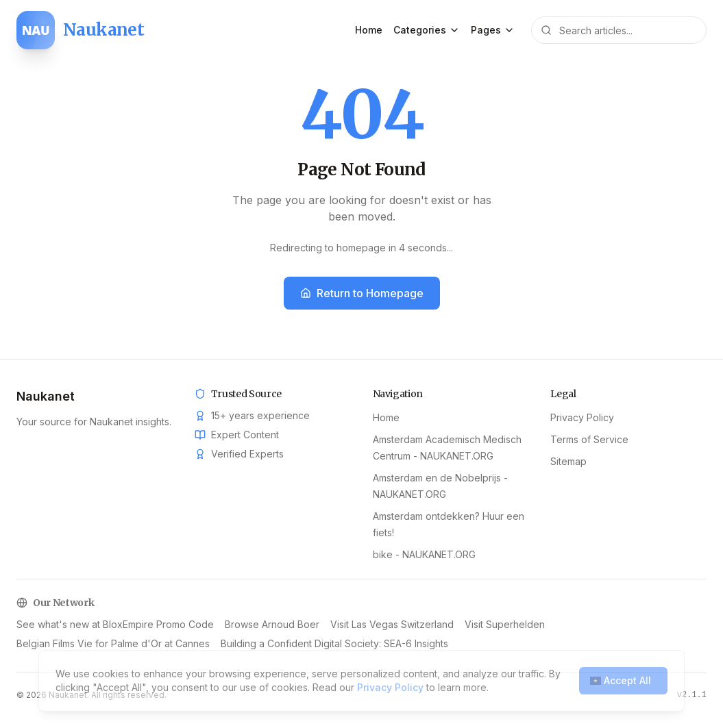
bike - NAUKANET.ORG (424, 554)
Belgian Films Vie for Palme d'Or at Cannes (113, 624)
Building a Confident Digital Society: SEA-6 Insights (334, 624)
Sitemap (568, 461)
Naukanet (46, 396)
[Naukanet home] (80, 30)
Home (369, 30)
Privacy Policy (582, 417)
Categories (427, 30)
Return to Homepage (362, 293)
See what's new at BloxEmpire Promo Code (558, 624)
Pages (493, 30)
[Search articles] (619, 30)
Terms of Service (589, 439)
